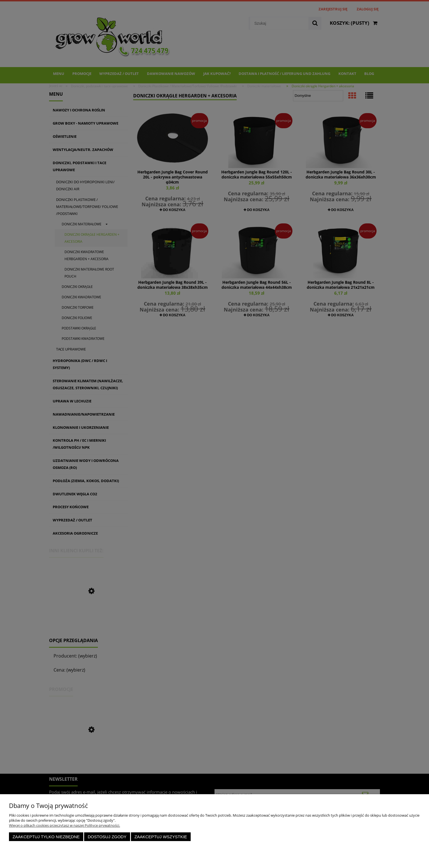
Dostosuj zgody (107, 837)
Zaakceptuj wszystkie (161, 837)
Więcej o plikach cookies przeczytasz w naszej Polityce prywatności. (64, 825)
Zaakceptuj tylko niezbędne (46, 837)
